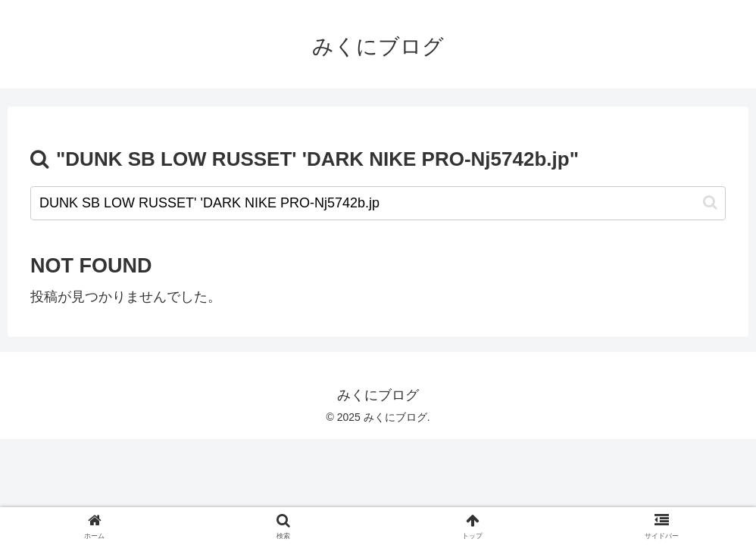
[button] (710, 202)
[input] (378, 203)
